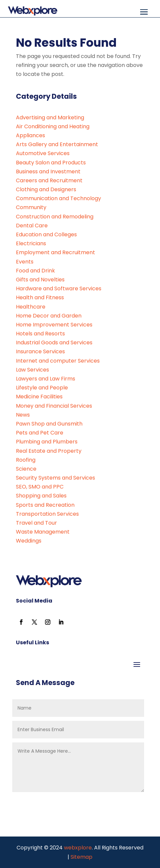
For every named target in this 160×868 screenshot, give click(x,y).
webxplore (77, 848)
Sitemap (81, 857)
